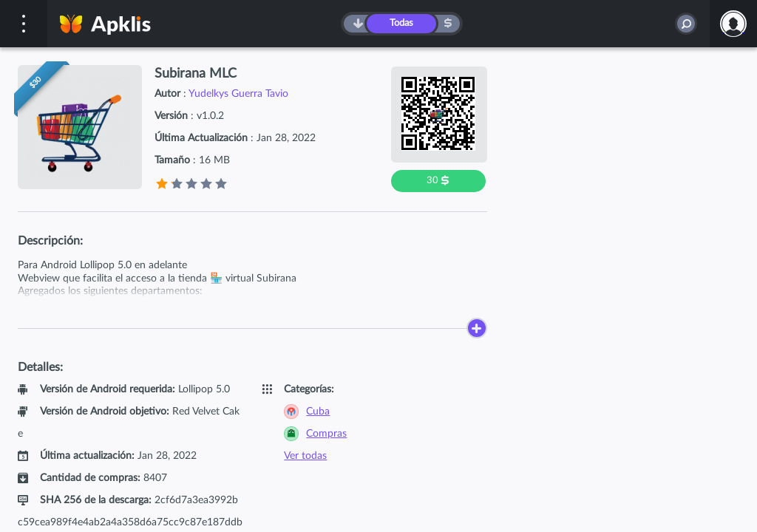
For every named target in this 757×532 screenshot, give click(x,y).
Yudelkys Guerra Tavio (238, 94)
